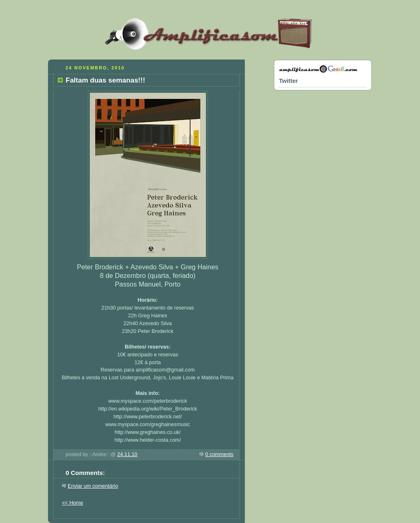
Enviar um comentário (93, 486)
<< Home (73, 503)
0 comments (219, 454)
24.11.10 (127, 454)
